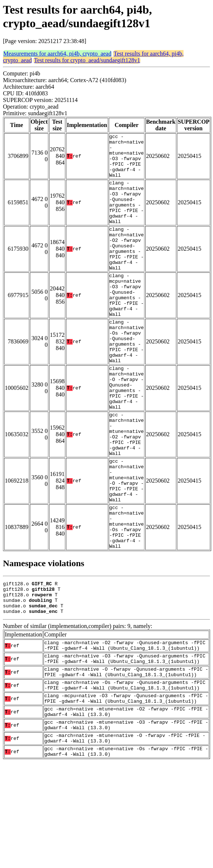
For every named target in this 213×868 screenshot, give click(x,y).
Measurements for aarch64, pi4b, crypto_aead (57, 54)
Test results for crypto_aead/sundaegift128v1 (87, 60)
